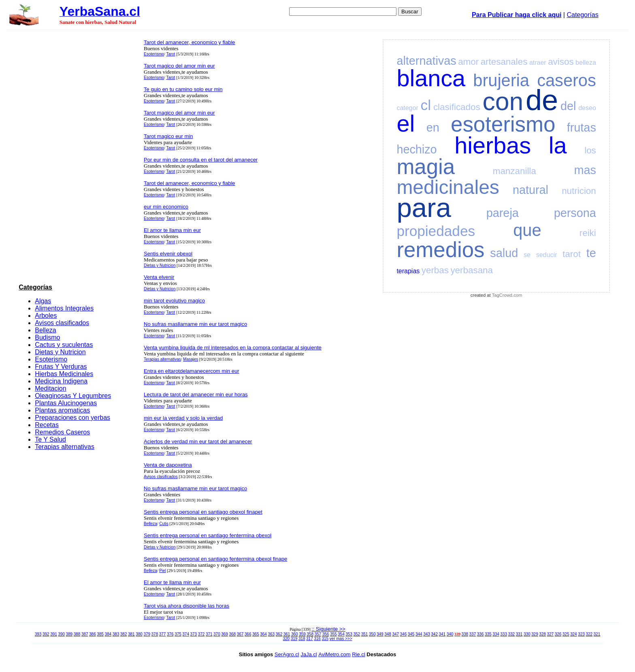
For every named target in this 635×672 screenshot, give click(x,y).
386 (93, 634)
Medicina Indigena (61, 381)
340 (450, 634)
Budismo (47, 337)
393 (38, 634)
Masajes (191, 359)
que (527, 230)
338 (465, 634)
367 (240, 634)
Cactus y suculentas (64, 345)
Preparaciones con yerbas (72, 418)
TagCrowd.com (507, 295)
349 (380, 634)
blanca (431, 78)
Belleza (45, 330)
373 (194, 634)
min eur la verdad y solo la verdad (183, 418)
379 (147, 634)
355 (333, 634)
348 (388, 634)
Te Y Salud (50, 439)
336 (481, 634)
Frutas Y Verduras (61, 367)
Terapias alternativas (65, 447)
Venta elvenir (159, 277)
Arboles (46, 316)
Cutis (164, 524)
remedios (440, 250)
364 (263, 634)
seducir (547, 255)
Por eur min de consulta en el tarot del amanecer (201, 160)
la (558, 145)
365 (256, 634)
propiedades (436, 231)
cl (426, 105)
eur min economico (166, 207)
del (568, 106)
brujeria (501, 80)
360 (295, 634)
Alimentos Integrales (64, 308)
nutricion (579, 191)
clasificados (457, 107)
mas (585, 170)
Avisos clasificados (62, 323)
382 (124, 634)
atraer (538, 63)
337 (473, 634)
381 (131, 634)
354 (341, 634)
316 (317, 639)
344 (419, 634)
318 (302, 639)
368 (232, 634)
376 (170, 634)
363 (271, 634)
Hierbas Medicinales (64, 374)
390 (61, 634)
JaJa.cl (309, 654)
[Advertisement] (79, 158)
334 (496, 634)
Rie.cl (359, 654)
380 (139, 634)
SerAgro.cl (287, 654)
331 (519, 634)
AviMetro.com (334, 654)
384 (108, 634)
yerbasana (472, 270)
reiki (588, 233)
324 (574, 634)
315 (325, 639)
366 (248, 634)
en (433, 128)
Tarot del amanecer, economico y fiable (189, 42)
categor (407, 108)
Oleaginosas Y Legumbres (73, 396)
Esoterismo (51, 359)
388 (77, 634)
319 (294, 639)
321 (597, 634)
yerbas (435, 270)
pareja (503, 213)
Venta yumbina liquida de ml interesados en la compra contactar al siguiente (233, 348)
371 (209, 634)
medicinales (448, 187)
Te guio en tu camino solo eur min (183, 89)
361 (287, 634)
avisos (561, 62)
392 (46, 634)
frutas (582, 128)
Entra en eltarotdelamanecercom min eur (192, 371)
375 (178, 634)
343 (427, 634)
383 (116, 634)
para (424, 207)
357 (318, 634)
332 (512, 634)
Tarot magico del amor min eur (179, 66)
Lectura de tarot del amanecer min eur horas (196, 394)
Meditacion (50, 388)
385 (100, 634)
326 (558, 634)
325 (566, 634)
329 (535, 634)
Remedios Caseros (62, 432)
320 (287, 639)
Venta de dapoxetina (168, 465)
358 (310, 634)
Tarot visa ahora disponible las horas (186, 606)
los (590, 150)
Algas (43, 301)
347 (395, 634)
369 (225, 634)
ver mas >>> (341, 639)
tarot (572, 254)
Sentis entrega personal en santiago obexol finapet (203, 512)
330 (527, 634)
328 (542, 634)
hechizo (417, 149)
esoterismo (503, 124)
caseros (567, 80)
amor (468, 62)
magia (426, 167)
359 (302, 634)
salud (504, 253)
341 (442, 634)
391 (54, 634)
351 (365, 634)
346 (404, 634)
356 (326, 634)
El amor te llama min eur (172, 230)
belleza (586, 63)
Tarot (170, 54)
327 (550, 634)
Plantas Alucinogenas (66, 403)
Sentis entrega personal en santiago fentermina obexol (208, 535)
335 (488, 634)
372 (201, 634)
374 (186, 634)
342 (434, 634)
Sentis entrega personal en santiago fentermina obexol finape (215, 559)
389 (69, 634)
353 (349, 634)
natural (531, 190)
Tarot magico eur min (168, 136)
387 (85, 634)
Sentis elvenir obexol (168, 254)
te (591, 253)
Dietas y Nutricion (60, 352)
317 (310, 639)
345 (411, 634)
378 (155, 634)
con (503, 101)
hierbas (493, 145)
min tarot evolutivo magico (174, 301)
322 (589, 634)
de (542, 100)
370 (217, 634)
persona (575, 213)
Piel (163, 571)
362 (279, 634)
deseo (587, 108)
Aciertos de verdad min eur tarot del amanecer (198, 441)
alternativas (426, 61)
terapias (408, 271)
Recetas (47, 425)
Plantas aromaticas (62, 410)
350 (372, 634)
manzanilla (515, 171)
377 (163, 634)
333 (504, 634)
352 (357, 634)
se (527, 255)
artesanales (504, 62)
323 (581, 634)
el (406, 123)
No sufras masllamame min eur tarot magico (195, 324)
